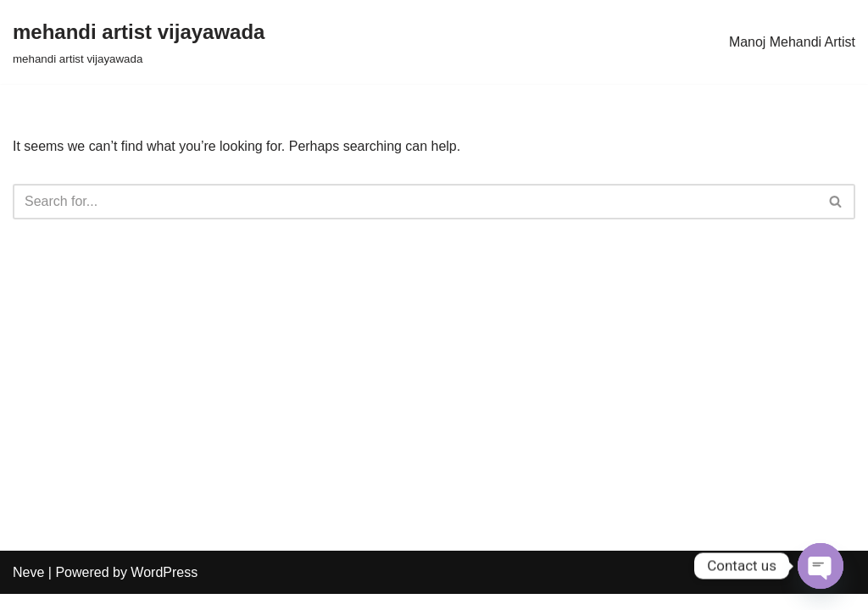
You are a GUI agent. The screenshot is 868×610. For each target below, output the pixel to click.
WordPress (164, 588)
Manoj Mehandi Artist (792, 42)
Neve (28, 588)
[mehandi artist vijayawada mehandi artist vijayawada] (139, 42)
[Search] (415, 202)
